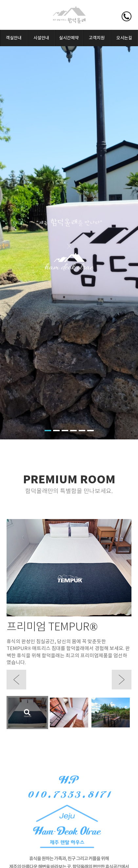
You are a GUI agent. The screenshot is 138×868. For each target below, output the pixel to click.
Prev (16, 680)
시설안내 (41, 38)
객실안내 (14, 38)
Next (122, 680)
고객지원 (97, 38)
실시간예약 (69, 38)
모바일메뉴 (13, 16)
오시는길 (124, 38)
